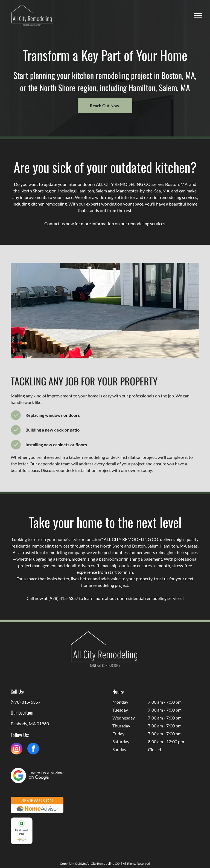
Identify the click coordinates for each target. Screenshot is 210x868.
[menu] (198, 16)
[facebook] (33, 749)
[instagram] (17, 749)
